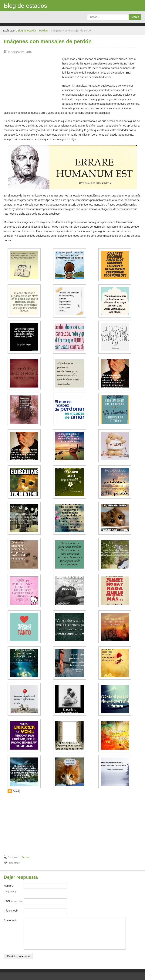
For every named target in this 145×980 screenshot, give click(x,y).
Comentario (11, 920)
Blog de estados (25, 6)
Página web (11, 911)
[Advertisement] (32, 80)
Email (13, 901)
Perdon (43, 31)
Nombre (10, 889)
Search (135, 17)
